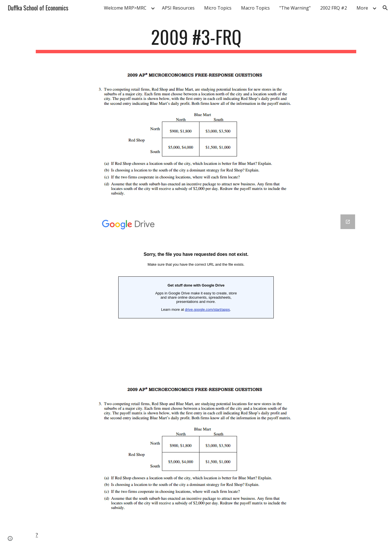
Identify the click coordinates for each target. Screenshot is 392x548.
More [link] (362, 8)
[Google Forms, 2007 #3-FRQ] (196, 292)
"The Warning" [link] (295, 8)
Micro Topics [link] (218, 8)
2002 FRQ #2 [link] (334, 8)
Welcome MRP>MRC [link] (125, 8)
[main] (196, 40)
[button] (385, 8)
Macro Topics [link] (255, 8)
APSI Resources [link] (178, 8)
